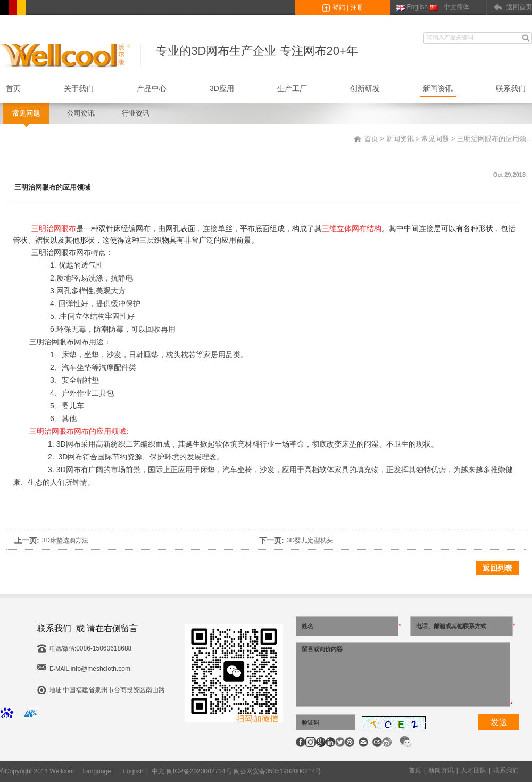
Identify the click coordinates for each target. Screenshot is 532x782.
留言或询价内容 (403, 674)
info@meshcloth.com (101, 669)
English (417, 7)
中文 (158, 771)
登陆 (339, 7)
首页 (13, 88)
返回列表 (497, 568)
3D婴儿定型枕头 (310, 540)
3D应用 (222, 88)
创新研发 (365, 88)
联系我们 (511, 88)
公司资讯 (81, 113)
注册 (357, 7)
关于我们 (79, 88)
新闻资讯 (438, 88)
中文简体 (456, 7)
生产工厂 (292, 88)
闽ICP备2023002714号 (199, 771)
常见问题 (26, 113)
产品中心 (152, 88)
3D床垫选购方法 (65, 540)
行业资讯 (136, 113)
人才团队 (473, 770)
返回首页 (519, 7)
